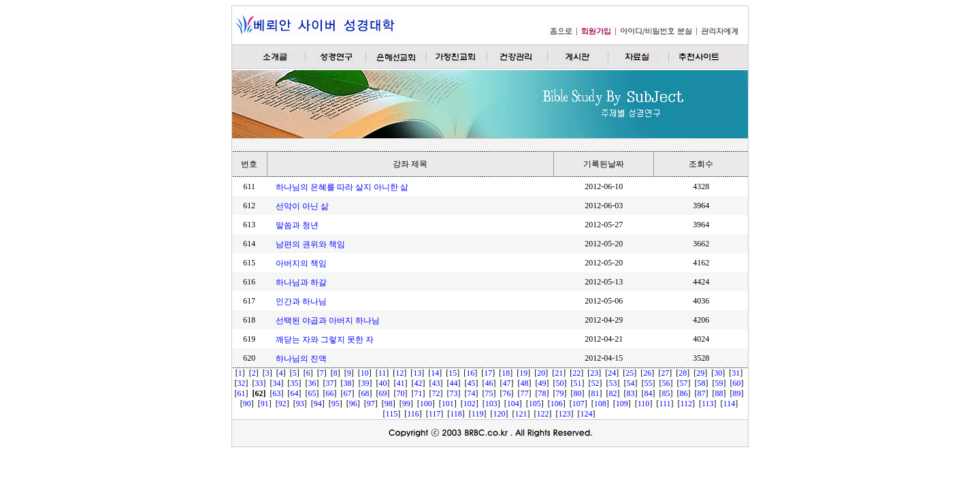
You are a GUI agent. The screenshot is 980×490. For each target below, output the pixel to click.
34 (277, 383)
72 (436, 393)
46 (489, 383)
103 (491, 404)
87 (702, 393)
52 (595, 383)
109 (622, 404)
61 (242, 393)
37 (330, 383)
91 (265, 404)
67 (348, 393)
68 (365, 393)
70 (401, 393)
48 (525, 383)
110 (644, 404)
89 (737, 393)
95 (336, 404)
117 (435, 414)
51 (578, 383)
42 (419, 383)
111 (665, 404)
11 (382, 373)
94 (318, 404)
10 (365, 373)
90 (247, 404)
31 (736, 373)
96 (353, 404)
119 (478, 414)
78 (542, 393)
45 (472, 383)
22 (576, 373)
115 (392, 414)
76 (507, 393)
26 (647, 373)
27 (665, 373)
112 (686, 404)
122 (542, 414)
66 (330, 393)
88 (719, 393)
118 (456, 414)
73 (454, 393)
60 (737, 383)
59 (719, 383)
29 (700, 373)
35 (295, 383)
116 (413, 414)
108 (600, 404)
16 (470, 373)
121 (521, 414)
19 (523, 373)
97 (371, 404)
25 (630, 373)
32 (242, 383)
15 (453, 373)
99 (406, 404)
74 (472, 393)
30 (718, 373)
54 (631, 383)
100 (426, 404)
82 (613, 393)
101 (448, 404)
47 (507, 383)
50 (560, 383)
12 (399, 373)
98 (389, 404)
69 (383, 393)
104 (513, 404)
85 (666, 393)
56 (666, 383)
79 (560, 393)
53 (613, 383)
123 (564, 414)
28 (683, 373)
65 (312, 393)
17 (488, 373)
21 (559, 373)
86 (684, 393)
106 (557, 404)
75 (489, 393)
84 (649, 393)
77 (525, 393)
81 (595, 393)
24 (612, 373)
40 (383, 383)
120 (499, 414)
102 (470, 404)
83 (631, 393)
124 (586, 414)
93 (300, 404)
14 (435, 373)
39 (365, 383)
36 (312, 383)
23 (594, 373)
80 (578, 393)
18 (506, 373)
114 (730, 404)
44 (454, 383)
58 (702, 383)
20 (541, 373)
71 (419, 393)
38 (348, 383)
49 (542, 383)
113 (708, 404)
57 (684, 383)
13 (417, 373)
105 (535, 404)
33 (259, 383)
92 (282, 404)
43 (436, 383)
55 (649, 383)
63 (277, 393)
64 (295, 393)
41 (401, 383)
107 (578, 404)
